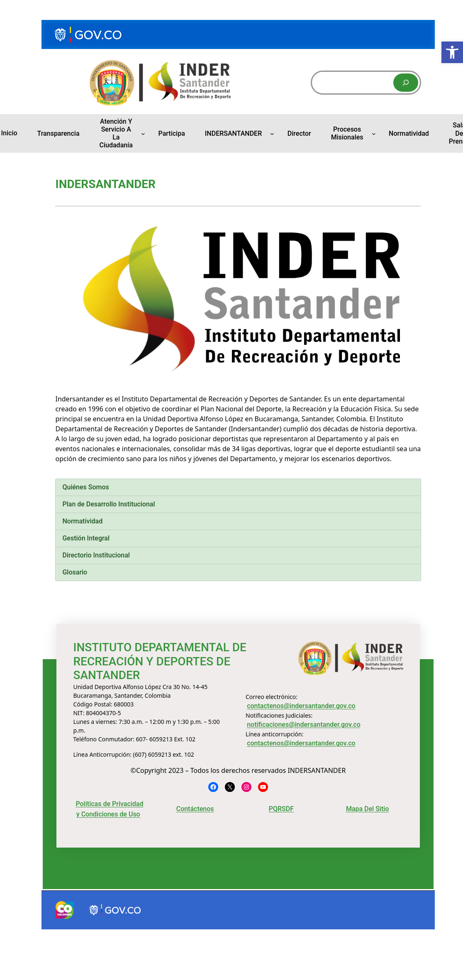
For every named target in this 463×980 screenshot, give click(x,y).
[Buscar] (406, 83)
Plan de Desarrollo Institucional (108, 504)
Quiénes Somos (85, 487)
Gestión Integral (86, 538)
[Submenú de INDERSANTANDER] (272, 133)
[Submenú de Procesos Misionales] (374, 133)
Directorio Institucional (96, 555)
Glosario (75, 572)
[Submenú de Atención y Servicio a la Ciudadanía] (143, 133)
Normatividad (82, 521)
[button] (452, 52)
